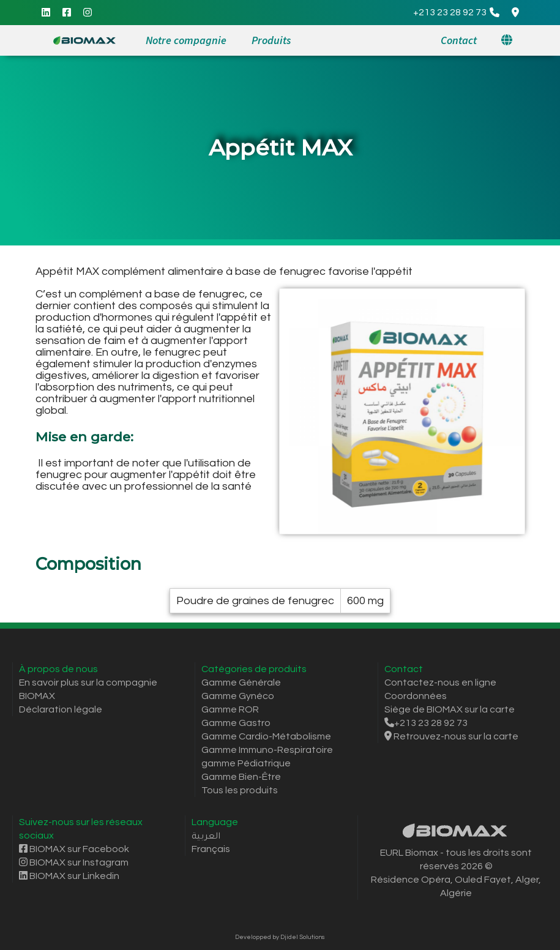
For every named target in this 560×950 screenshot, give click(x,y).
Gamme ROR (230, 709)
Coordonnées (416, 696)
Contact (459, 40)
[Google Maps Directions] (515, 13)
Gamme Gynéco (238, 696)
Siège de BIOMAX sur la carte (450, 709)
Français (211, 849)
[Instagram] (88, 13)
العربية (206, 836)
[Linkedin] (46, 13)
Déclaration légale (61, 709)
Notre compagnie (186, 40)
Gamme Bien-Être (241, 777)
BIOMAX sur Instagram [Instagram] (74, 862)
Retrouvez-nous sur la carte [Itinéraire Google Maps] (451, 736)
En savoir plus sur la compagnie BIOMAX (88, 689)
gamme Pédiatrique (246, 763)
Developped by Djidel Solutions (280, 937)
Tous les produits (240, 790)
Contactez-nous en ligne (440, 683)
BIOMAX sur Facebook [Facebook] (74, 849)
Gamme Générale (241, 683)
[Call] (456, 13)
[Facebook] (67, 13)
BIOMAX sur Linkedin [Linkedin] (69, 876)
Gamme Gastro (236, 723)
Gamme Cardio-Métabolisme (266, 736)
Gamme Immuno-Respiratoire (267, 750)
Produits (271, 40)
